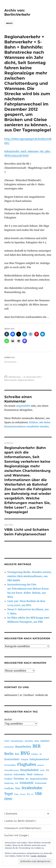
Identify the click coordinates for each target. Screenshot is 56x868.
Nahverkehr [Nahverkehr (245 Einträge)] (19, 775)
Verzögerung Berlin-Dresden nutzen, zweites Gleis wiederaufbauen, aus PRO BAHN (29, 576)
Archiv (8, 719)
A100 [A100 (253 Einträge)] (7, 741)
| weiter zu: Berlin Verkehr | (20, 821)
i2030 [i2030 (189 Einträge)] (42, 770)
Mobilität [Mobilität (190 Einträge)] (8, 775)
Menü (9, 23)
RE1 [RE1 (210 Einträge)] (27, 779)
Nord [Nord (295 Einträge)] (30, 774)
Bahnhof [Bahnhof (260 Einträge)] (45, 741)
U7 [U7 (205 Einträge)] (32, 794)
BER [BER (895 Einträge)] (37, 746)
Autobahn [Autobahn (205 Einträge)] (29, 741)
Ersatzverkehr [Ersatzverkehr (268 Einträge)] (12, 759)
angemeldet (23, 406)
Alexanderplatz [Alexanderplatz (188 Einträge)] (17, 741)
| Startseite (11, 814)
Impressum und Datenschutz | (23, 828)
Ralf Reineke (15, 377)
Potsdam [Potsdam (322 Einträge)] (19, 779)
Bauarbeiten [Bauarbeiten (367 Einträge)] (23, 747)
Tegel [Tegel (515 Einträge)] (9, 794)
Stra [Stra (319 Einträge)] (18, 788)
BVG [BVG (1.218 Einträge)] (25, 753)
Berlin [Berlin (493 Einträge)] (9, 754)
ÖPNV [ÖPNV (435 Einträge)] (8, 799)
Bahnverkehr (11, 380)
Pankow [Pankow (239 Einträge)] (8, 779)
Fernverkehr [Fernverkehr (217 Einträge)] (10, 765)
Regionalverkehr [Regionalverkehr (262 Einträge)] (39, 779)
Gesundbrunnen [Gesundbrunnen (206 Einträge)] (12, 770)
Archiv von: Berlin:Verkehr (17, 12)
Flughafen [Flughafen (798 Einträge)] (27, 764)
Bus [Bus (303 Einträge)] (17, 754)
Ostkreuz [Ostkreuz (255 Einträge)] (38, 774)
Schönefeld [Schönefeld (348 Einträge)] (27, 783)
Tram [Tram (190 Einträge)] (16, 794)
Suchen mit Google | (17, 835)
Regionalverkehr (26, 380)
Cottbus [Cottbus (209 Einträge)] (35, 754)
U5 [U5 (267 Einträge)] (28, 794)
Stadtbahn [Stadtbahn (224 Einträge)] (9, 788)
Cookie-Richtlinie (39, 856)
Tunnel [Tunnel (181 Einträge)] (23, 794)
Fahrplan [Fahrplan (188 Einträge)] (25, 760)
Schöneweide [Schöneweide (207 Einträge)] (41, 783)
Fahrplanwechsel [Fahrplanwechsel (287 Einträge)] (39, 759)
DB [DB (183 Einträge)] (41, 754)
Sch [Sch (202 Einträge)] (17, 783)
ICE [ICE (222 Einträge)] (47, 770)
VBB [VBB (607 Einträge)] (38, 794)
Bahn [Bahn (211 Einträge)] (37, 741)
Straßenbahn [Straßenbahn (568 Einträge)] (32, 788)
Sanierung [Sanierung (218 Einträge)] (9, 783)
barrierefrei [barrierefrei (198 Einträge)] (9, 747)
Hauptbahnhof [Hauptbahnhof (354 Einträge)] (29, 770)
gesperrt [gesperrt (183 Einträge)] (41, 765)
